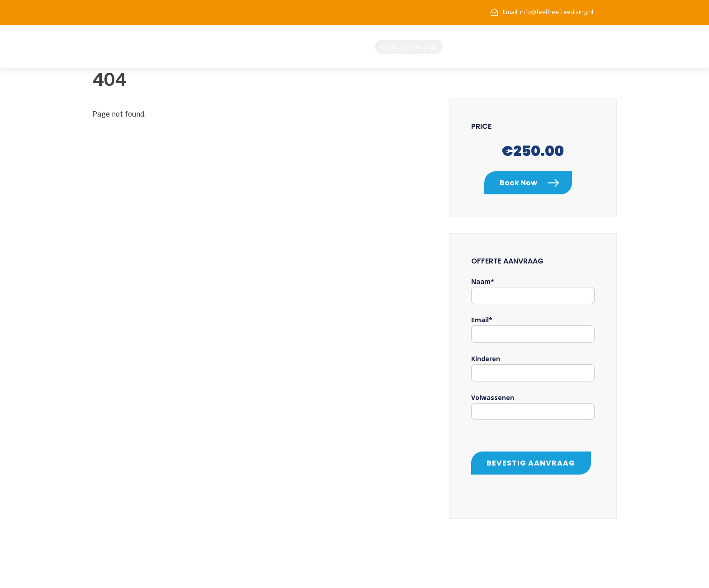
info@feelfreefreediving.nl (557, 12)
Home (460, 47)
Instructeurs (499, 47)
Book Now (518, 183)
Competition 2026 (409, 47)
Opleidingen (549, 47)
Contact (591, 47)
